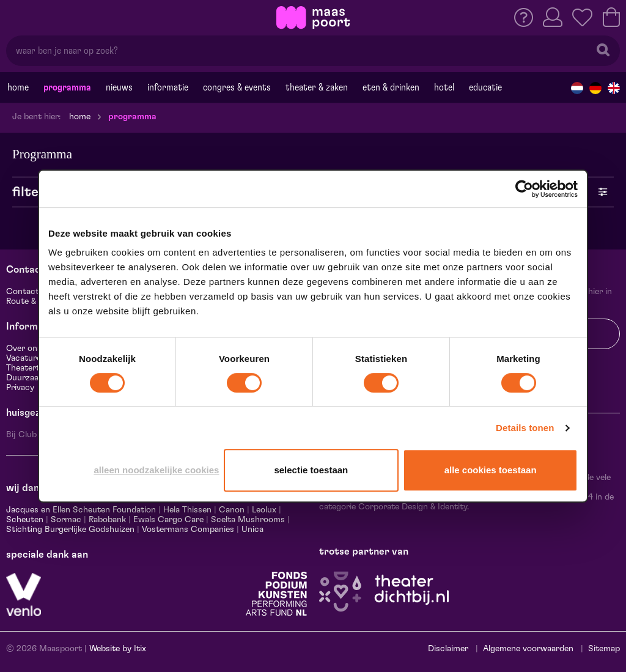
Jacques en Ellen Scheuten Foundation (81, 510)
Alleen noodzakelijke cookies (156, 470)
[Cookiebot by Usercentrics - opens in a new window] (524, 189)
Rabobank (107, 520)
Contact (23, 292)
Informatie (168, 87)
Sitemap (604, 649)
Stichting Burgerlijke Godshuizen (70, 530)
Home (18, 87)
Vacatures (26, 358)
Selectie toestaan (311, 470)
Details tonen (525, 428)
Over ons (24, 349)
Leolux (264, 510)
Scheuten (25, 520)
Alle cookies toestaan (491, 470)
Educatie (485, 87)
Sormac (66, 520)
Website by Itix (118, 649)
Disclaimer (448, 649)
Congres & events (237, 87)
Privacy (20, 388)
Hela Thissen (187, 510)
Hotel (444, 87)
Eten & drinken (391, 87)
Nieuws (119, 87)
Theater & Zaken (317, 87)
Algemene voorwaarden (528, 649)
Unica (252, 530)
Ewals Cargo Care (168, 520)
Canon (232, 510)
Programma (67, 87)
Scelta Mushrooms (247, 520)
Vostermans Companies (188, 530)
